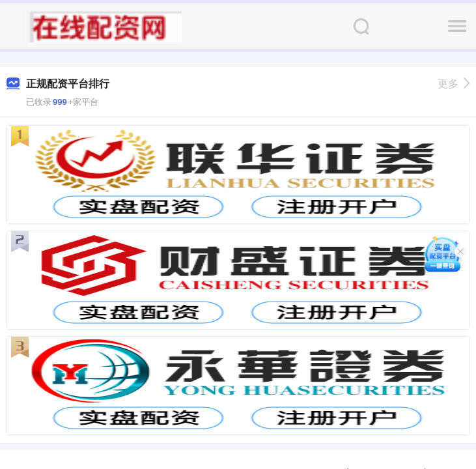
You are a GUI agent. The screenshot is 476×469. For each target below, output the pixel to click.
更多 (454, 84)
